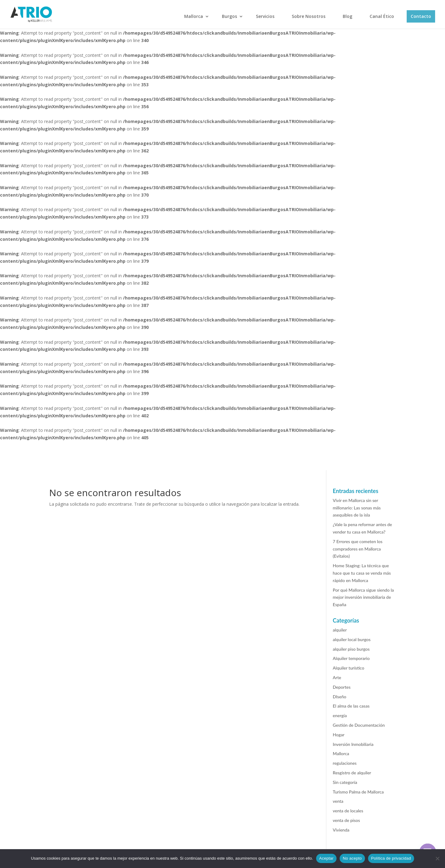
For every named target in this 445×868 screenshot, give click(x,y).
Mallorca (194, 16)
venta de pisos (346, 820)
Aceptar (326, 858)
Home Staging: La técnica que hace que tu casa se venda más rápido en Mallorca (362, 573)
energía (340, 715)
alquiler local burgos (352, 639)
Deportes (342, 687)
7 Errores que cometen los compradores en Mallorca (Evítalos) (358, 549)
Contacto (421, 16)
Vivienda (341, 830)
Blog (348, 16)
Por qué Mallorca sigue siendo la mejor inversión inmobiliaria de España (363, 597)
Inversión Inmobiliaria (353, 744)
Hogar (339, 735)
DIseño (340, 697)
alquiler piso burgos (351, 649)
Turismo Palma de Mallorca (358, 792)
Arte (337, 677)
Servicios (265, 16)
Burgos (229, 16)
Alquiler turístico (349, 668)
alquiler (340, 630)
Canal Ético (382, 16)
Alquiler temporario (351, 658)
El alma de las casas (351, 706)
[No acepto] (437, 858)
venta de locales (348, 811)
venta (338, 801)
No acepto (352, 858)
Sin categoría (345, 782)
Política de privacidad (391, 858)
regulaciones (345, 763)
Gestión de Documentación (359, 725)
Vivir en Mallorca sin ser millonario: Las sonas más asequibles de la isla (357, 508)
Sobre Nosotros (309, 16)
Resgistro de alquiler (352, 773)
